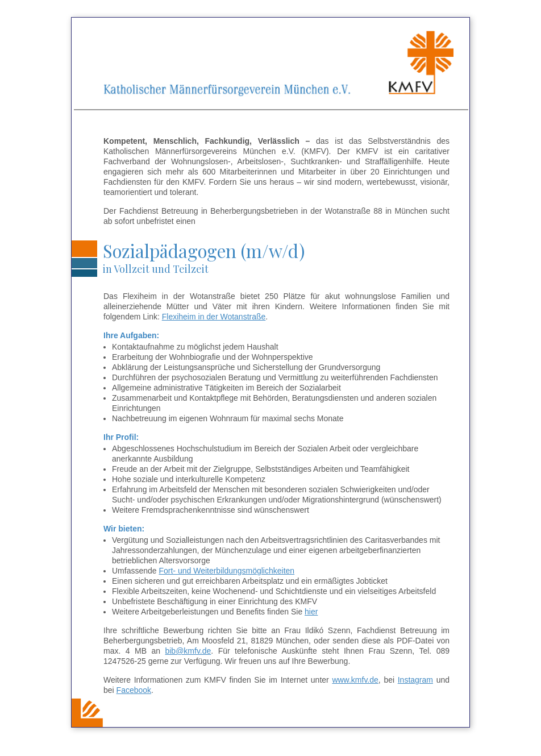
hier (311, 612)
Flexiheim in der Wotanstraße (214, 317)
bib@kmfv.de (188, 651)
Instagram (415, 680)
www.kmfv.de (355, 680)
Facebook (134, 690)
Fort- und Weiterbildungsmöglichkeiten (226, 571)
